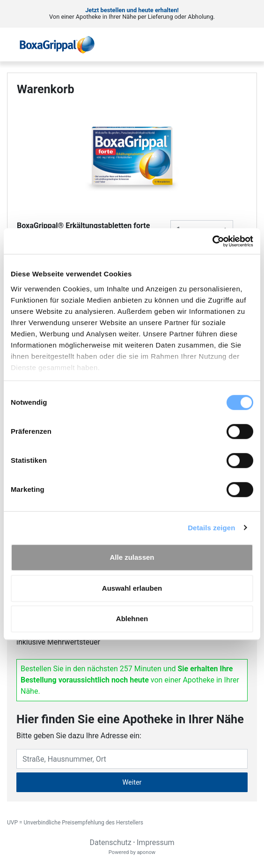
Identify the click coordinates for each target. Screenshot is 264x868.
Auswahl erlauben (132, 588)
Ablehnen (132, 619)
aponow (146, 852)
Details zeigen (211, 528)
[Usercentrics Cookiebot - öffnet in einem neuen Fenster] (212, 241)
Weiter (132, 783)
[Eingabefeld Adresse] (132, 759)
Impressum (156, 842)
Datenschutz (110, 842)
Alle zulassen (132, 557)
